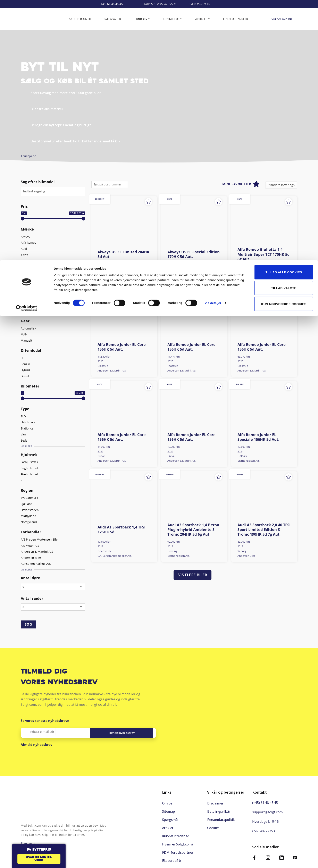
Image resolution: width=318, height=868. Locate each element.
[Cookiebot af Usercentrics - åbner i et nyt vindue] (27, 48)
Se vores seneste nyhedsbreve (45, 721)
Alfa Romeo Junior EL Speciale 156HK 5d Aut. (258, 437)
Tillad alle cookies (284, 12)
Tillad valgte (284, 28)
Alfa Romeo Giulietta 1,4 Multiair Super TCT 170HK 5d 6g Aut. (263, 254)
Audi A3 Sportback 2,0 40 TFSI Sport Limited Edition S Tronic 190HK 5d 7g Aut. (264, 530)
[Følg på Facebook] (254, 854)
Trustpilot (28, 156)
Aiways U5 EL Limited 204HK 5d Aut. (123, 254)
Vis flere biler (193, 575)
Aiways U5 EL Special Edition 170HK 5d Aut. (194, 254)
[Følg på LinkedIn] (282, 854)
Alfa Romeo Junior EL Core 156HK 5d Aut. (122, 347)
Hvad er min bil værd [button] (39, 859)
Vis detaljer (213, 43)
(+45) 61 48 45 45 (265, 798)
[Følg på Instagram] (268, 854)
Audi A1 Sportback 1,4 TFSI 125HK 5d (122, 529)
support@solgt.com (267, 808)
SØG (28, 624)
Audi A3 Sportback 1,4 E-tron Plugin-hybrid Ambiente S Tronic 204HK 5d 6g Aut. (193, 530)
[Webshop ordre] (281, 185)
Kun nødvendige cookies (284, 44)
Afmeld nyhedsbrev (36, 745)
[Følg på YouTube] (295, 854)
